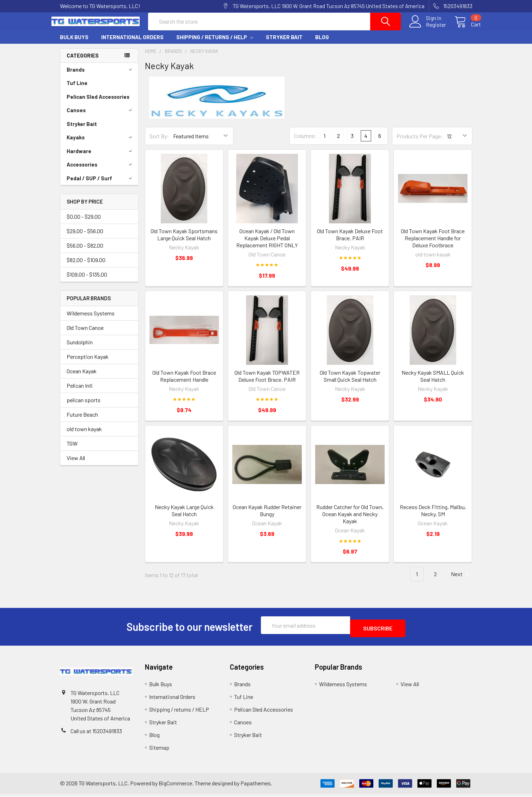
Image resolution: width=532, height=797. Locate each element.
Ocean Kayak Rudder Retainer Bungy (267, 517)
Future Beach (82, 421)
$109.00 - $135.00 (87, 281)
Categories (83, 62)
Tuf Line (77, 89)
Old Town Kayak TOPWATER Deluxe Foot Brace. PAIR (267, 382)
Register (427, 29)
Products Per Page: (420, 142)
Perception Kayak (88, 363)
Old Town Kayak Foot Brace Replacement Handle (184, 382)
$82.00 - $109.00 (86, 266)
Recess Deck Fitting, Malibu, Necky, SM (433, 517)
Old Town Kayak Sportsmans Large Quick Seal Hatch (184, 241)
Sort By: (159, 142)
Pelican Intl (80, 392)
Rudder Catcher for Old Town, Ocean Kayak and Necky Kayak (350, 520)
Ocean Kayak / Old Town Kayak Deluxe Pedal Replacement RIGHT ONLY (267, 244)
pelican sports (84, 406)
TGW (72, 450)
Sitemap (159, 751)
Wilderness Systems (91, 319)
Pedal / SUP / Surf (100, 185)
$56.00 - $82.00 (85, 252)
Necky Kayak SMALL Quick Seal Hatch (433, 382)
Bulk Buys (74, 43)
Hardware (100, 157)
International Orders (132, 43)
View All (76, 464)
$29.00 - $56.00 (85, 237)
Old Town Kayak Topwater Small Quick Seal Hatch (350, 382)
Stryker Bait (284, 43)
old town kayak (84, 435)
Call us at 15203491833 (96, 734)
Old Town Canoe (85, 334)
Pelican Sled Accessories (98, 103)
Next (461, 581)
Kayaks (100, 144)
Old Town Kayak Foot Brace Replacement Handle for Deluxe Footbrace (433, 244)
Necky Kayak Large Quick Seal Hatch (184, 517)
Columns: (305, 142)
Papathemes (256, 787)
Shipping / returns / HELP (215, 43)
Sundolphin (80, 348)
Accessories (100, 171)
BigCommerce (175, 787)
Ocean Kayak (82, 377)
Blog (322, 43)
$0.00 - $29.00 (84, 223)
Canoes (100, 116)
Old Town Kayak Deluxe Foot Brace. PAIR (350, 241)
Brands (100, 76)
